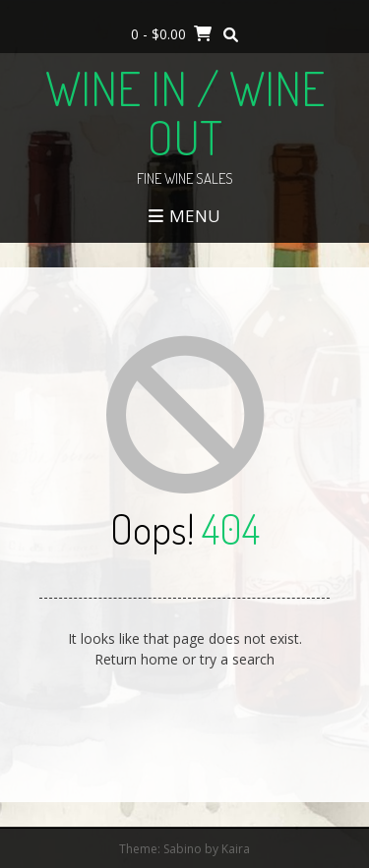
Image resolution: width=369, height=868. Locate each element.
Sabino (183, 849)
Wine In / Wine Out (185, 112)
